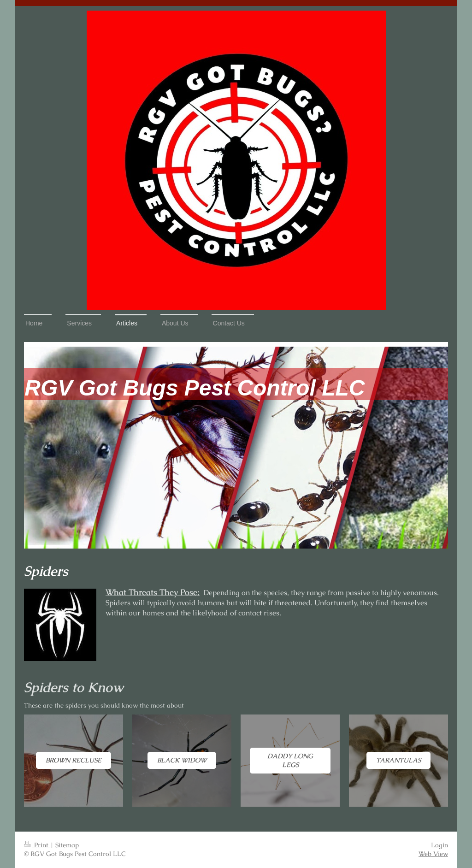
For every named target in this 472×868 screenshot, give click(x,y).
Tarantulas (398, 760)
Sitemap (67, 845)
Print (37, 845)
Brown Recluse (74, 760)
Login (440, 845)
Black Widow (182, 760)
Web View (433, 854)
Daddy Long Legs (290, 760)
